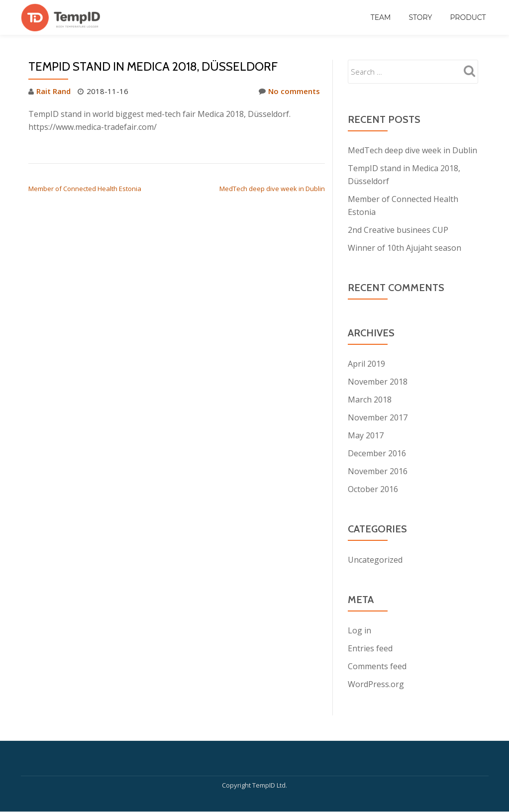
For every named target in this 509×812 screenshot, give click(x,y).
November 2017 (378, 417)
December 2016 (377, 453)
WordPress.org (376, 684)
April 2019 (366, 364)
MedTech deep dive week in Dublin (272, 189)
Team (381, 17)
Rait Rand (53, 91)
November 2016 (378, 471)
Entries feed (370, 648)
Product (468, 17)
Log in (359, 630)
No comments (289, 91)
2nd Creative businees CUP (398, 230)
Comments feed (377, 666)
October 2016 (373, 489)
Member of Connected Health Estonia (85, 189)
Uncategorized (375, 560)
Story (420, 17)
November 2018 (378, 382)
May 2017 (366, 435)
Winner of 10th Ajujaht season (405, 248)
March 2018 (370, 400)
